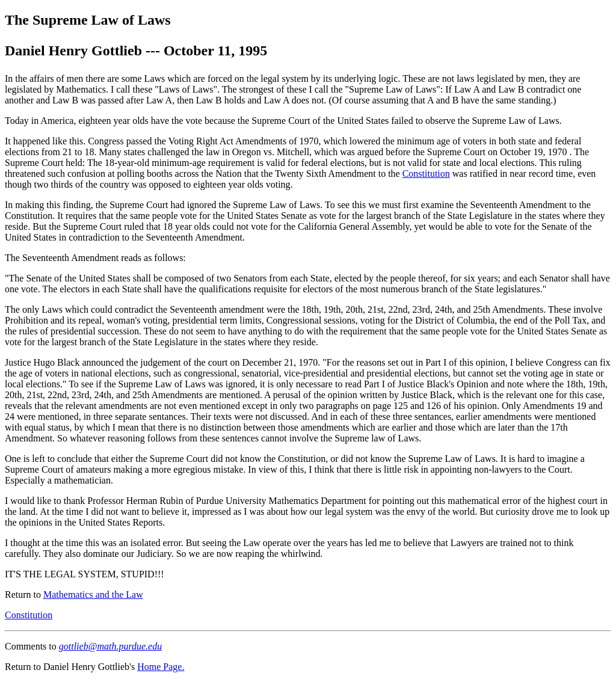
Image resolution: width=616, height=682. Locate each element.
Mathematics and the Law (93, 594)
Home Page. (161, 667)
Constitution (426, 174)
